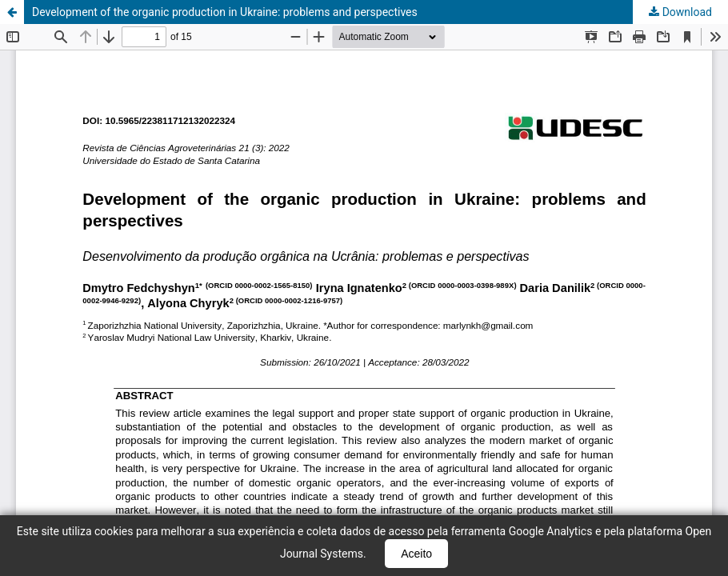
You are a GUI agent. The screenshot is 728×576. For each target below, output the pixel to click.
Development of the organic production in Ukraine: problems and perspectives (225, 12)
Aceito (416, 554)
